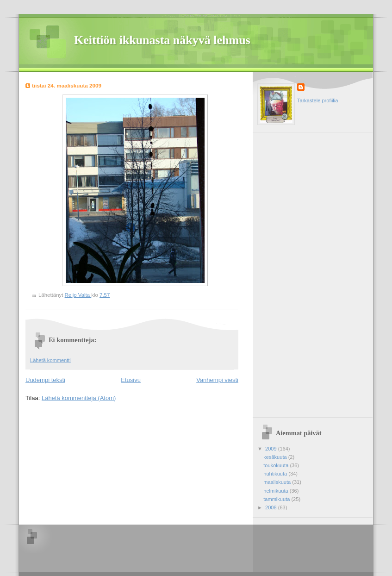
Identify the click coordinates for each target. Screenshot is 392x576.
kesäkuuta (276, 457)
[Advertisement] (290, 271)
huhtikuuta (276, 474)
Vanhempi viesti (217, 380)
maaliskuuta (278, 482)
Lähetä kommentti (50, 360)
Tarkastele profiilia (317, 100)
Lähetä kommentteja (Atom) (79, 398)
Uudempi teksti (45, 380)
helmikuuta (277, 491)
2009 (272, 449)
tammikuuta (277, 499)
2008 (272, 507)
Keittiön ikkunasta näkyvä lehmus (162, 40)
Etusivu (131, 380)
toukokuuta (277, 465)
